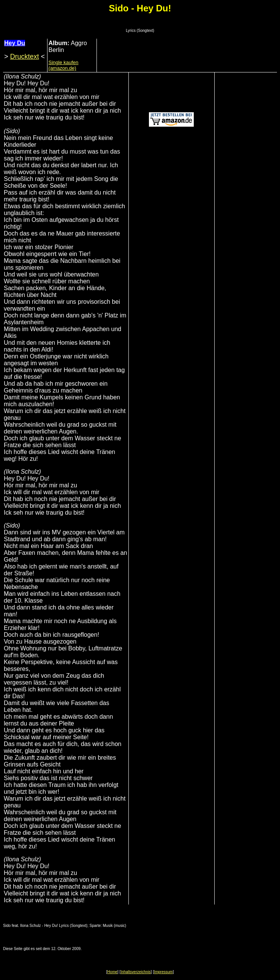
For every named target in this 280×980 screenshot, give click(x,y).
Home (112, 972)
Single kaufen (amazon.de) (64, 65)
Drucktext (25, 57)
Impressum (163, 972)
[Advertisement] (187, 58)
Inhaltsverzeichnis (135, 972)
